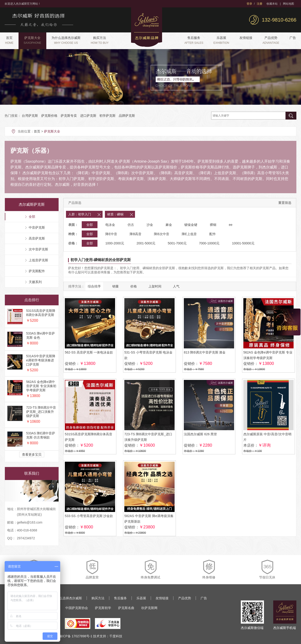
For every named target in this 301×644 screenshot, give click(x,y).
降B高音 (136, 234)
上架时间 (155, 286)
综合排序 (94, 286)
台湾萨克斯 (30, 116)
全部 (90, 225)
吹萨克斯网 (149, 608)
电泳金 (110, 225)
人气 (176, 286)
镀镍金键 (191, 225)
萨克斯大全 (32, 40)
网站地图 (288, 4)
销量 (116, 286)
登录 (249, 4)
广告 (293, 38)
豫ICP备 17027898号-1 (76, 636)
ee (231, 225)
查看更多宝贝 (32, 455)
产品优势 (271, 40)
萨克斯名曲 (126, 608)
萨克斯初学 (103, 608)
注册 (260, 4)
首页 (9, 40)
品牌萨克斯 (127, 116)
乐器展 (221, 40)
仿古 (131, 225)
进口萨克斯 (88, 116)
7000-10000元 (209, 243)
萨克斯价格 (49, 116)
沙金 (150, 225)
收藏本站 (272, 4)
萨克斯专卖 (69, 116)
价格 (134, 286)
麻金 (169, 225)
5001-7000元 (177, 243)
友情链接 (246, 38)
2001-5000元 (146, 243)
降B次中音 (161, 234)
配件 (213, 234)
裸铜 (213, 225)
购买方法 (100, 40)
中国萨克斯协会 (77, 608)
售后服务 (194, 40)
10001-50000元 (243, 243)
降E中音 (111, 234)
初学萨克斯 (107, 116)
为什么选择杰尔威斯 (66, 40)
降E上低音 (189, 234)
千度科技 (116, 636)
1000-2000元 (115, 243)
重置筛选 (285, 203)
